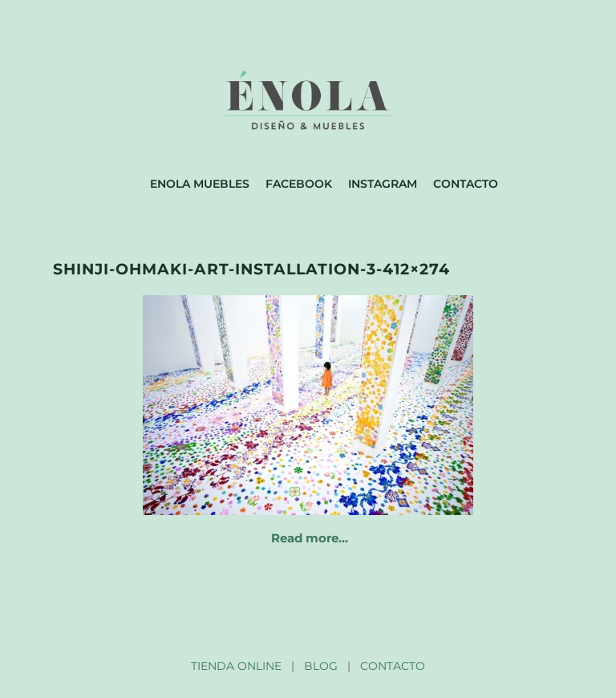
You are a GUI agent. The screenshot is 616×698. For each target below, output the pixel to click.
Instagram (383, 184)
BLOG (321, 666)
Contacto (466, 184)
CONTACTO (393, 666)
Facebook (299, 184)
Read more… (310, 538)
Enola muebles (200, 184)
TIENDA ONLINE (236, 666)
